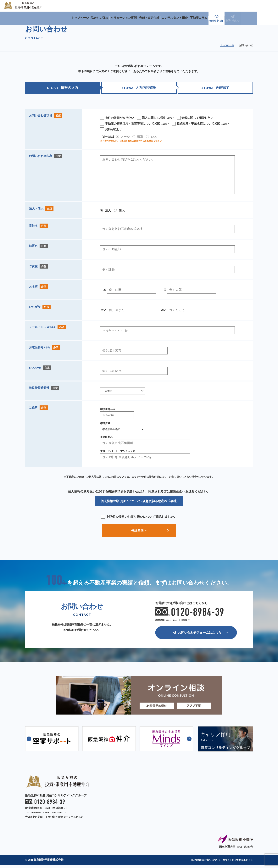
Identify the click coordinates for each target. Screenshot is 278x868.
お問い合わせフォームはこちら (197, 635)
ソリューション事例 (157, 6)
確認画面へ (139, 531)
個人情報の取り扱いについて (198, 863)
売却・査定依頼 (184, 6)
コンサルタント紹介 (211, 6)
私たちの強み (131, 6)
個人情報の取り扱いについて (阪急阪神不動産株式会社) (139, 501)
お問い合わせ (270, 6)
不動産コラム (236, 6)
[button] (29, 742)
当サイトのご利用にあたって (235, 863)
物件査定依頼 (255, 6)
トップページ (110, 6)
